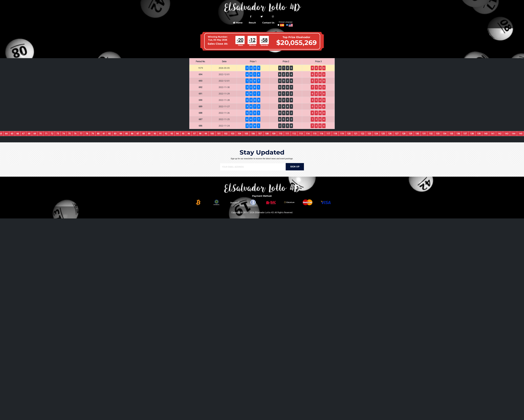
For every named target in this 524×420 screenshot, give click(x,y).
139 (479, 134)
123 (369, 134)
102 (226, 134)
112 (294, 134)
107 (260, 134)
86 (132, 134)
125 (383, 134)
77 (81, 134)
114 (308, 134)
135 (451, 134)
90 (155, 134)
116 (321, 134)
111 (287, 134)
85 (127, 134)
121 (356, 134)
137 (465, 134)
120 (349, 134)
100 (212, 134)
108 (267, 134)
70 (40, 134)
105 (246, 134)
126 (390, 134)
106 (253, 134)
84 (121, 134)
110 (280, 134)
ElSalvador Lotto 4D (264, 212)
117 (328, 134)
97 (194, 134)
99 (206, 134)
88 (144, 134)
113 (301, 134)
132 (431, 134)
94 (177, 134)
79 (93, 134)
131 (424, 134)
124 (376, 134)
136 (458, 134)
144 (513, 134)
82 (110, 134)
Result (252, 23)
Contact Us (268, 23)
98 (200, 134)
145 (520, 134)
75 (69, 134)
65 (12, 134)
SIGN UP (295, 167)
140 (486, 134)
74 (64, 134)
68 (29, 134)
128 (404, 134)
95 (183, 134)
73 (58, 134)
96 (189, 134)
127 (397, 134)
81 (104, 134)
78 (87, 134)
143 (506, 134)
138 (472, 134)
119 (342, 134)
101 (219, 134)
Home (238, 23)
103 (232, 134)
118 (335, 134)
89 (149, 134)
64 (6, 134)
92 (166, 134)
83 (115, 134)
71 (46, 134)
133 (438, 134)
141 (493, 134)
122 (362, 134)
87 (138, 134)
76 (75, 134)
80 (98, 134)
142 (500, 134)
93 (172, 134)
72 (52, 134)
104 (239, 134)
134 (444, 134)
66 (18, 134)
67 (23, 134)
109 (274, 134)
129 (410, 134)
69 (35, 134)
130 (417, 134)
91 (160, 134)
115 (315, 134)
